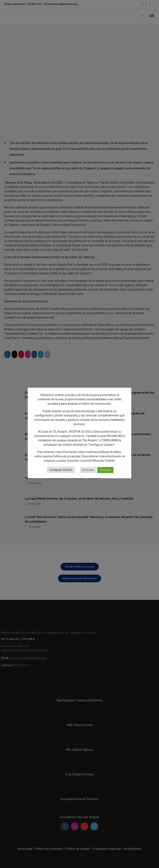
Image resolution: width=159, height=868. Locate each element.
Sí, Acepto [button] (105, 470)
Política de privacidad (67, 456)
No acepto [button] (88, 470)
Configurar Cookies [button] (61, 470)
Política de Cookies (103, 461)
